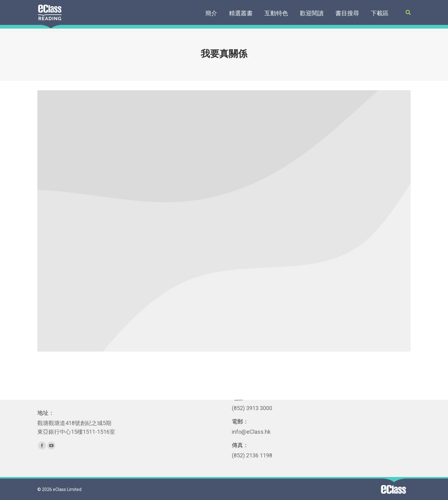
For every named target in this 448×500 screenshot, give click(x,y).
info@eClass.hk (251, 432)
